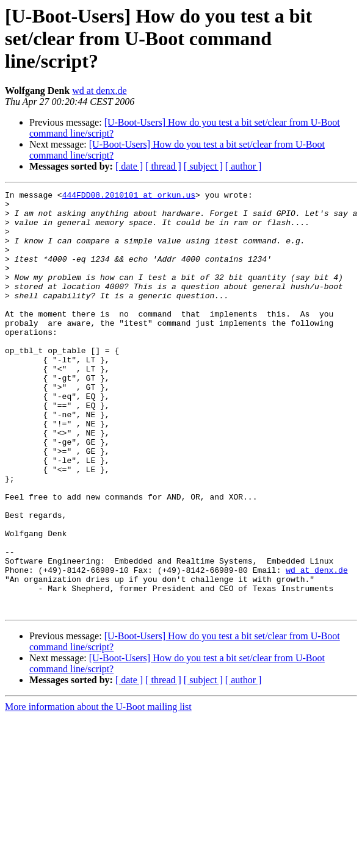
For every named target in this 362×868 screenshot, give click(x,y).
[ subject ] (203, 166)
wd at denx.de (99, 91)
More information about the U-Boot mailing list (98, 791)
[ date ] (129, 166)
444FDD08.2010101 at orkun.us (129, 196)
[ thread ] (163, 166)
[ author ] (244, 166)
